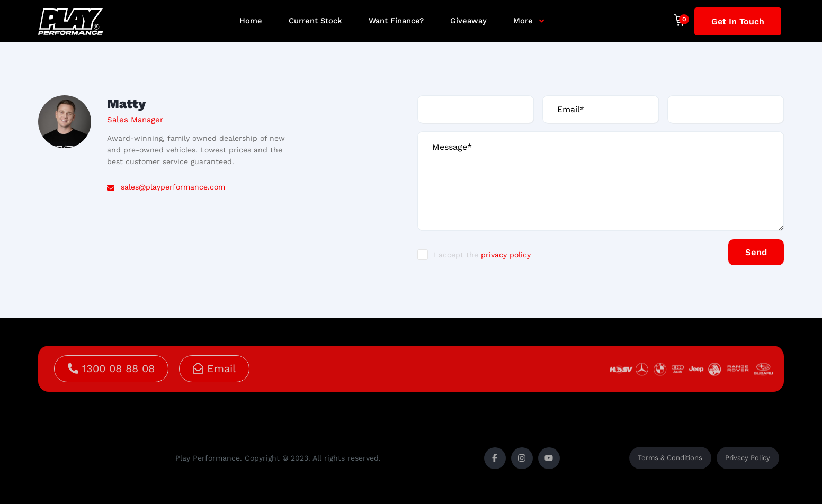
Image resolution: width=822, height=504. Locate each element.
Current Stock (315, 21)
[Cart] (684, 20)
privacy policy (506, 256)
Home (251, 21)
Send (751, 253)
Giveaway (468, 21)
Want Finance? (396, 21)
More (523, 21)
